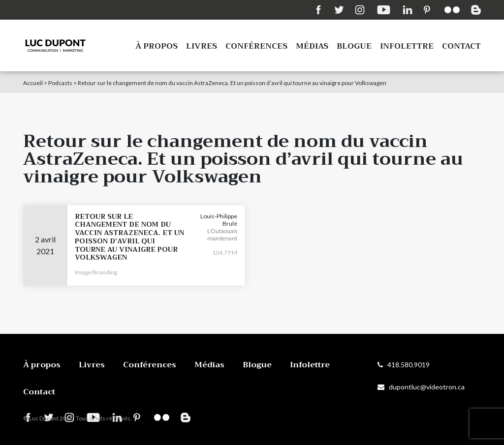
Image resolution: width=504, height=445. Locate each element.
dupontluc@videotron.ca (421, 387)
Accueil (33, 83)
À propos (157, 46)
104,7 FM (225, 252)
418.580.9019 (404, 365)
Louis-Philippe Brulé (219, 220)
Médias (312, 46)
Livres (202, 46)
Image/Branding (96, 272)
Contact (461, 46)
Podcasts (60, 83)
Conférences (256, 46)
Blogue (354, 46)
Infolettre (407, 46)
